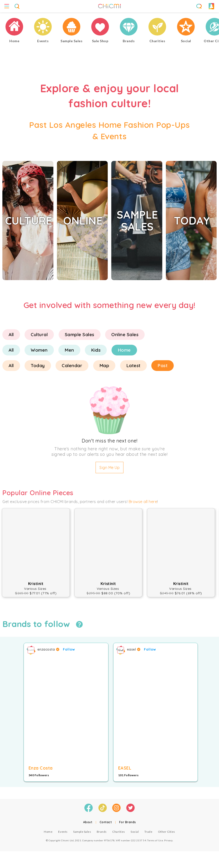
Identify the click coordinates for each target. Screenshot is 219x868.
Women (39, 350)
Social (135, 832)
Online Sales (125, 334)
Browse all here (143, 502)
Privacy (168, 840)
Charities (119, 832)
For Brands (128, 822)
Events (63, 832)
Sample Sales (80, 334)
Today (38, 365)
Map (104, 365)
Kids (96, 350)
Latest (133, 365)
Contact (106, 822)
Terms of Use (155, 840)
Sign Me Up (109, 467)
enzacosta (48, 649)
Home (124, 350)
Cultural (39, 334)
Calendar (72, 365)
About (88, 822)
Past (163, 365)
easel (134, 649)
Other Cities (167, 832)
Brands (102, 832)
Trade (148, 832)
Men (69, 350)
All (11, 334)
